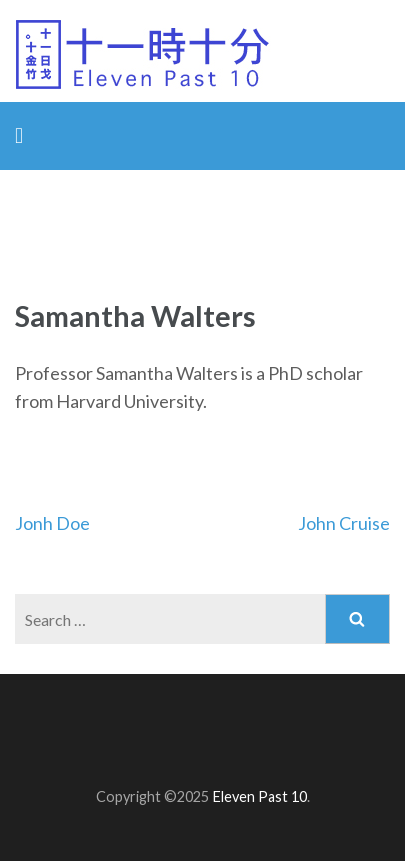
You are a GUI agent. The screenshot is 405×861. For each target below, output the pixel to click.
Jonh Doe (52, 523)
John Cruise (344, 523)
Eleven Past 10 (259, 796)
